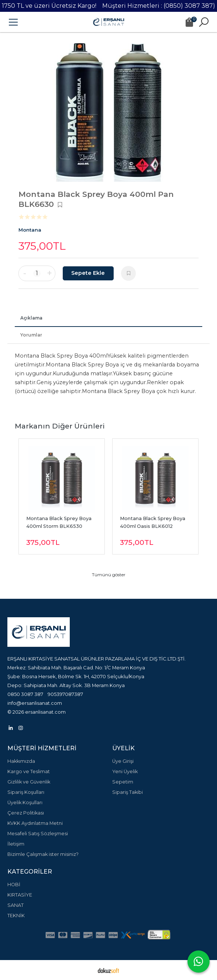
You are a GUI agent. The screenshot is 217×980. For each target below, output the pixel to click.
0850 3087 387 (25, 694)
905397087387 (65, 694)
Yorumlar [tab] (31, 335)
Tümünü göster (109, 575)
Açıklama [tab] (31, 318)
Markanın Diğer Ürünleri (60, 426)
